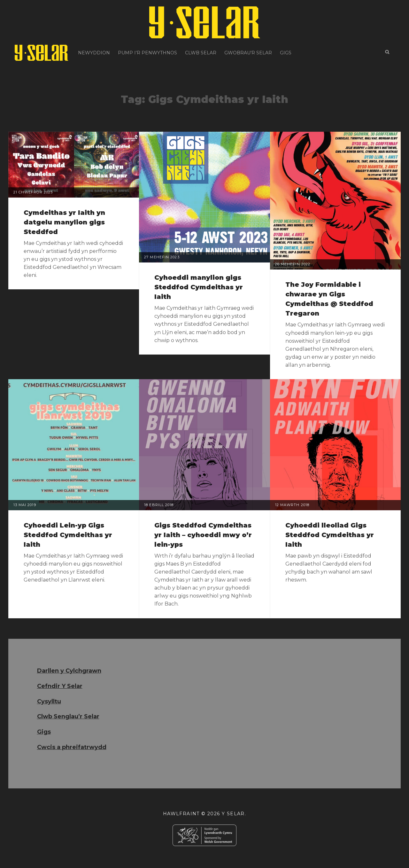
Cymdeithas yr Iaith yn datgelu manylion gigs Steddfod (64, 222)
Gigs (286, 53)
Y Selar (233, 814)
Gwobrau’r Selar (248, 53)
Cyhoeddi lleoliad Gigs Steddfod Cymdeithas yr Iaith (330, 535)
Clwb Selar (201, 53)
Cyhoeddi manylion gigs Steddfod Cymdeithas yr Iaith (199, 287)
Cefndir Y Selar (60, 686)
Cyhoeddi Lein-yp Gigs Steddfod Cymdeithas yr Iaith (68, 535)
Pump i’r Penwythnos (147, 53)
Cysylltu (49, 701)
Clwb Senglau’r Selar (68, 716)
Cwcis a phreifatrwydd (72, 747)
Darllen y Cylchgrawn (69, 671)
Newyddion (94, 53)
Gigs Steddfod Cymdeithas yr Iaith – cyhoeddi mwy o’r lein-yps (203, 535)
